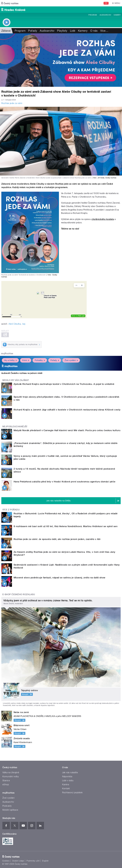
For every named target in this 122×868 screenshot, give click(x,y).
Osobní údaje (18, 861)
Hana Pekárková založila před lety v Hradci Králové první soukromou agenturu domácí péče (65, 482)
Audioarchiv (105, 15)
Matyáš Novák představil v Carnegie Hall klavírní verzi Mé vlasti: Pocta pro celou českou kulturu (67, 430)
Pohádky (40, 360)
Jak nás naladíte (70, 772)
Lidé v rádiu (68, 781)
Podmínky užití (33, 861)
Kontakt (66, 789)
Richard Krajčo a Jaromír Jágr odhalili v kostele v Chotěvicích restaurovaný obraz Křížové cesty (67, 410)
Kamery (117, 15)
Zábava (6, 31)
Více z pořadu (11, 510)
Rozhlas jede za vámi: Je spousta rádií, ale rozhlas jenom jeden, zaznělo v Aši (57, 539)
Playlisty (62, 31)
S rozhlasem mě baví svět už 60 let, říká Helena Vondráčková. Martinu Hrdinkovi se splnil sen (66, 526)
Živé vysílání (71, 360)
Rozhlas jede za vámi (12, 103)
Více (104, 31)
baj (24, 324)
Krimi (26, 360)
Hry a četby (10, 360)
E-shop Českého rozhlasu (19, 594)
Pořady (33, 31)
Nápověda (67, 777)
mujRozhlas (7, 354)
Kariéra (66, 785)
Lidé (73, 31)
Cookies (6, 861)
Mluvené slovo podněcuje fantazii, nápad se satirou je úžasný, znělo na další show (59, 578)
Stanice (6, 781)
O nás (94, 31)
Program (93, 15)
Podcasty (7, 806)
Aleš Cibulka (15, 324)
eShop (6, 785)
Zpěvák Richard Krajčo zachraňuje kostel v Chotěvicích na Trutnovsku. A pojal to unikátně (64, 384)
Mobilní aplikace (10, 810)
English (45, 861)
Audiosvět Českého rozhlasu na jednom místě (22, 373)
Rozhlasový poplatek (72, 793)
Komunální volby (11, 777)
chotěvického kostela (103, 219)
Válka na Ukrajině (11, 772)
